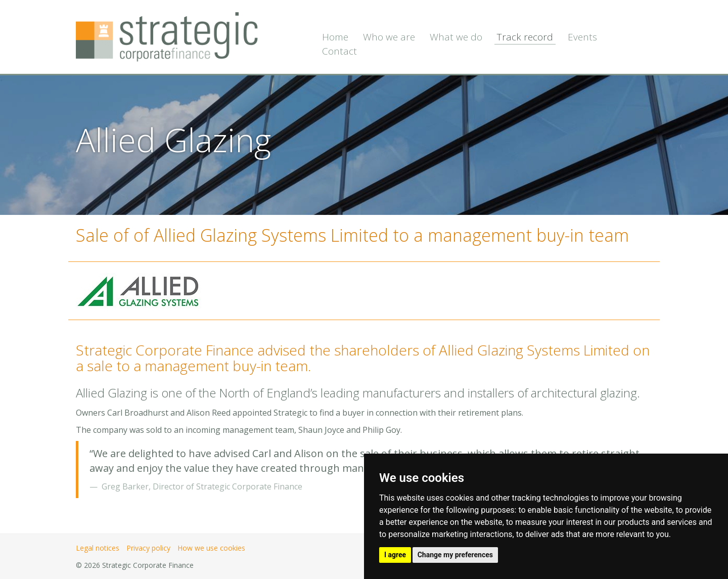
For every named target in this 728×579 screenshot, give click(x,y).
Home (335, 37)
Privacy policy (148, 548)
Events (582, 37)
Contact (339, 51)
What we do (456, 37)
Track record (525, 37)
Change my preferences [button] (455, 555)
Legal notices (98, 548)
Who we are (389, 37)
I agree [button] (395, 555)
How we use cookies (211, 548)
